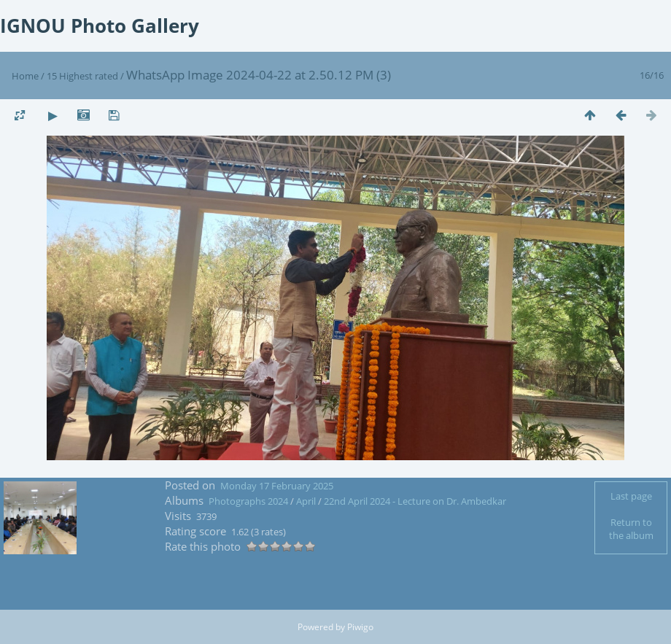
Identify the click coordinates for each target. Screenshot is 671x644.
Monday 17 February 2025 (277, 486)
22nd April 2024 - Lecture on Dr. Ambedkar (415, 501)
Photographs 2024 (248, 501)
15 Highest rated (82, 76)
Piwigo (360, 627)
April (307, 501)
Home (25, 76)
